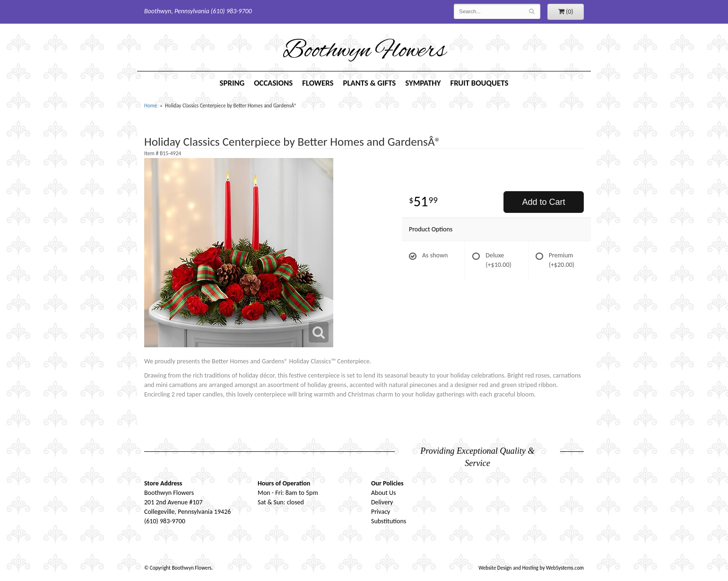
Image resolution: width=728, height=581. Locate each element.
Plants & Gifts (369, 83)
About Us (384, 493)
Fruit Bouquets (480, 83)
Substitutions (389, 521)
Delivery (382, 502)
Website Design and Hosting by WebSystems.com (531, 568)
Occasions (273, 83)
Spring (232, 83)
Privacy (381, 512)
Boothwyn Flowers (364, 52)
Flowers (318, 83)
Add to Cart (543, 202)
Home (151, 106)
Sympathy (423, 83)
